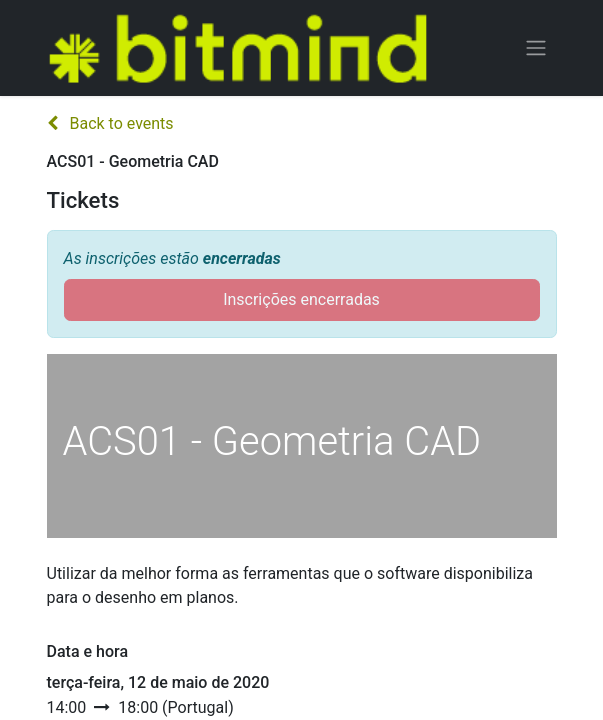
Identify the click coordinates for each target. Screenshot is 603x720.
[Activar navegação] (536, 48)
